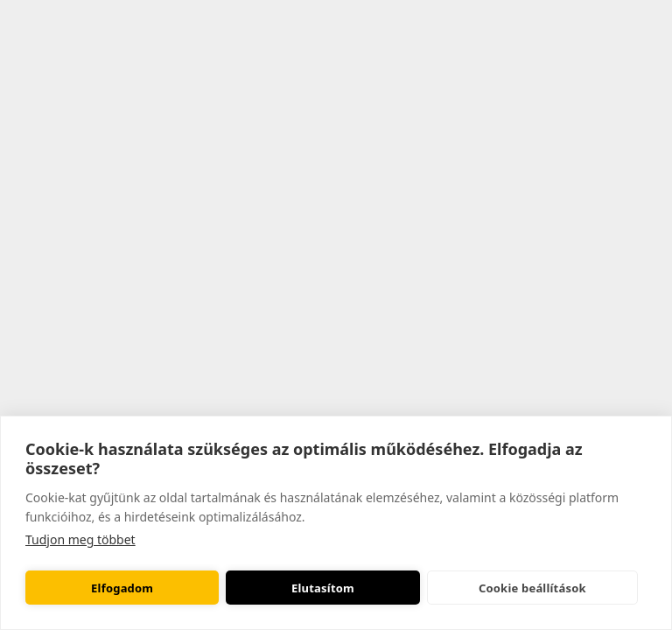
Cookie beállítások (532, 588)
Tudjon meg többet (80, 539)
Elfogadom (122, 588)
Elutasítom (323, 588)
